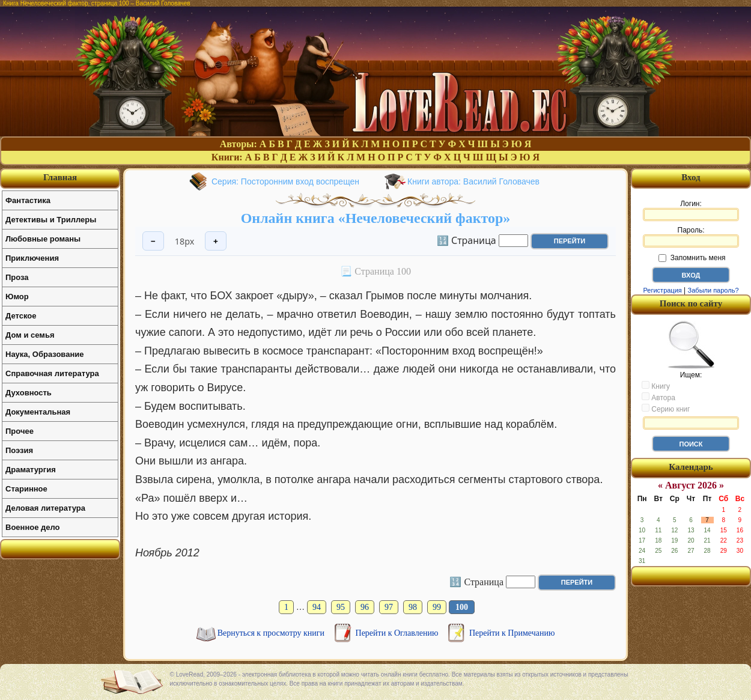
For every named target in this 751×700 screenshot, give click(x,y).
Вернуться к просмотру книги (272, 633)
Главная (60, 177)
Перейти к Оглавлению (398, 633)
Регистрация (662, 290)
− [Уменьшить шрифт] (153, 241)
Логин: (691, 210)
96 (365, 607)
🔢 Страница (467, 240)
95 (341, 607)
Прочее (20, 431)
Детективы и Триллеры (51, 220)
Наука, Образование (44, 354)
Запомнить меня (692, 258)
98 (413, 607)
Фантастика (28, 200)
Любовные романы (43, 239)
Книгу (656, 386)
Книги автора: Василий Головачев (473, 181)
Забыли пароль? (713, 290)
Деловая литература (45, 508)
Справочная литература (52, 373)
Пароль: (691, 237)
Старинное (26, 489)
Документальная (38, 412)
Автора (658, 397)
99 (437, 607)
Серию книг (666, 409)
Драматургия (31, 470)
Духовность (29, 393)
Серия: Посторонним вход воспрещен (285, 181)
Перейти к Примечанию (512, 633)
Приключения (32, 258)
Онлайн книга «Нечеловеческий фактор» (376, 218)
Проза (17, 277)
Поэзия (19, 450)
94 (317, 607)
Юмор (17, 297)
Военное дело (33, 527)
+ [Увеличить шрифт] (216, 241)
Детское (21, 316)
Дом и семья (30, 335)
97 (389, 607)
